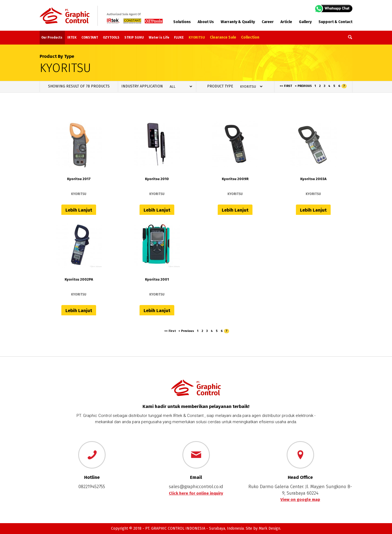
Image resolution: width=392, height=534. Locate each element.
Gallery (305, 22)
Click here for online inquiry (196, 493)
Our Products (52, 37)
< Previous (303, 86)
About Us (206, 22)
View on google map (300, 500)
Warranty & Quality (238, 22)
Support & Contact (335, 22)
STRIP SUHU (134, 37)
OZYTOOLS (111, 37)
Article (286, 22)
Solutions (182, 22)
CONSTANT (90, 37)
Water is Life (159, 37)
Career (268, 22)
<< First (286, 86)
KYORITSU (197, 37)
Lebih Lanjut (79, 210)
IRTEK (72, 37)
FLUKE (179, 37)
